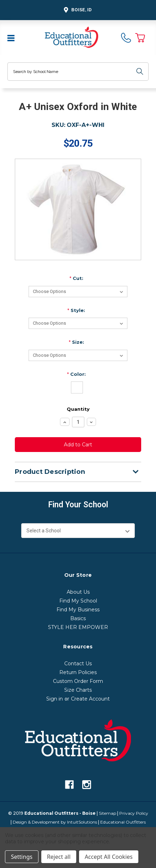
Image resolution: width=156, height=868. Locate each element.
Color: (76, 374)
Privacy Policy (134, 813)
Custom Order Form (78, 681)
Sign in (55, 699)
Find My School (78, 601)
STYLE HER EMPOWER (78, 627)
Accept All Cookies (109, 857)
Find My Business (78, 610)
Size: (76, 342)
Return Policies (78, 672)
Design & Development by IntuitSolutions (55, 822)
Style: (76, 310)
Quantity (78, 409)
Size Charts (78, 690)
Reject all (59, 857)
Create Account (90, 699)
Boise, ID (77, 10)
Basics (78, 618)
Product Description (77, 472)
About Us (78, 592)
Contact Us (78, 664)
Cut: (76, 278)
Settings (22, 857)
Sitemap (107, 813)
